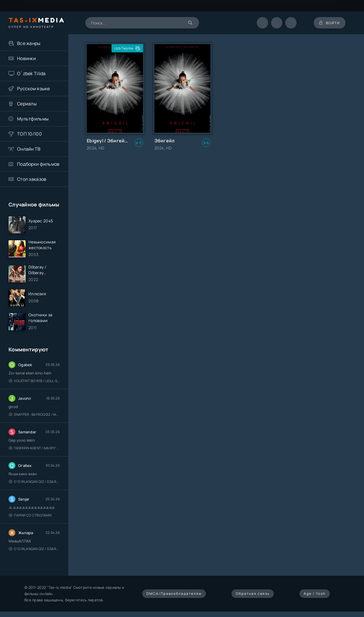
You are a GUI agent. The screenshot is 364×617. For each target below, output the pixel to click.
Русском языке (34, 89)
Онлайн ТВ (29, 149)
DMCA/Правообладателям (174, 594)
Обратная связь (253, 594)
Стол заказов (32, 179)
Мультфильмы (33, 119)
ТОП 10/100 (29, 134)
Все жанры (29, 43)
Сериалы (27, 104)
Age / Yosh (315, 594)
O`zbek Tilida (31, 73)
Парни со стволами (30, 515)
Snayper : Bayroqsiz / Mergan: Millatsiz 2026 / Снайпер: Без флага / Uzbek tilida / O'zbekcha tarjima (34, 414)
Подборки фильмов (38, 164)
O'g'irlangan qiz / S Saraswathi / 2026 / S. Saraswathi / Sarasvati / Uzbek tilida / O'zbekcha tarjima (34, 482)
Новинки (26, 58)
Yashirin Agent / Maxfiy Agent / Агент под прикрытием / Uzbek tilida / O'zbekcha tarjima (34, 448)
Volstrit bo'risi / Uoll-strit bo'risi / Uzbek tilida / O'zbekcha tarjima (34, 381)
